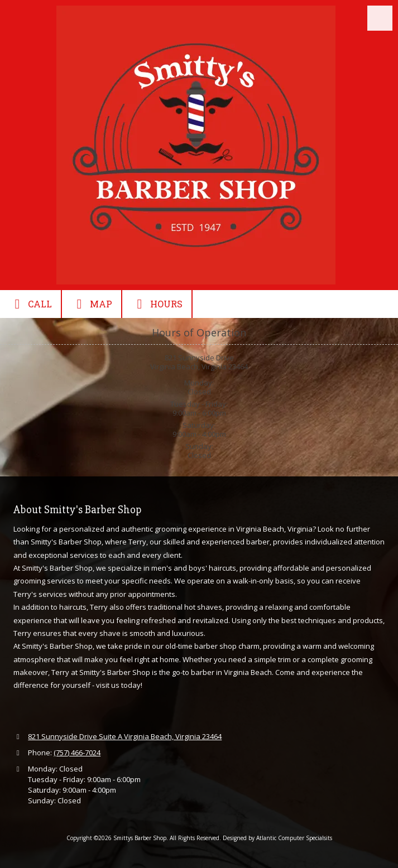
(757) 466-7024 (77, 753)
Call (30, 304)
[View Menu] (380, 18)
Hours (157, 304)
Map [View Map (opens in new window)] (92, 304)
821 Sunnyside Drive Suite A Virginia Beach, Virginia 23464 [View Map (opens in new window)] (125, 736)
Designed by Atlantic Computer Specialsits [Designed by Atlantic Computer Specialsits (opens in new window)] (277, 838)
